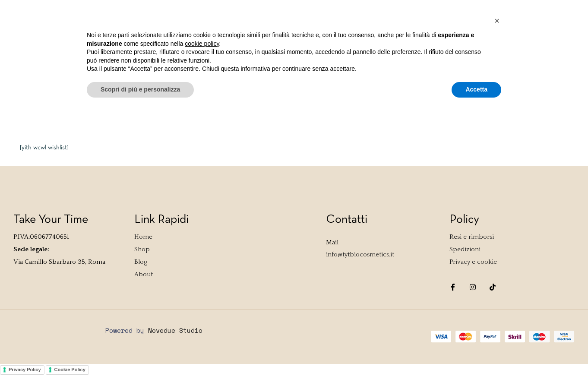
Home (31, 39)
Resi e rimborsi (472, 237)
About (158, 39)
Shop (61, 39)
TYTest (93, 39)
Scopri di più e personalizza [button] (140, 352)
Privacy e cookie (473, 262)
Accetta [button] (476, 352)
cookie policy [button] (202, 306)
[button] (497, 284)
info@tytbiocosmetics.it (360, 254)
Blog (126, 39)
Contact (197, 39)
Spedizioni (465, 249)
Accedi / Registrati (400, 10)
